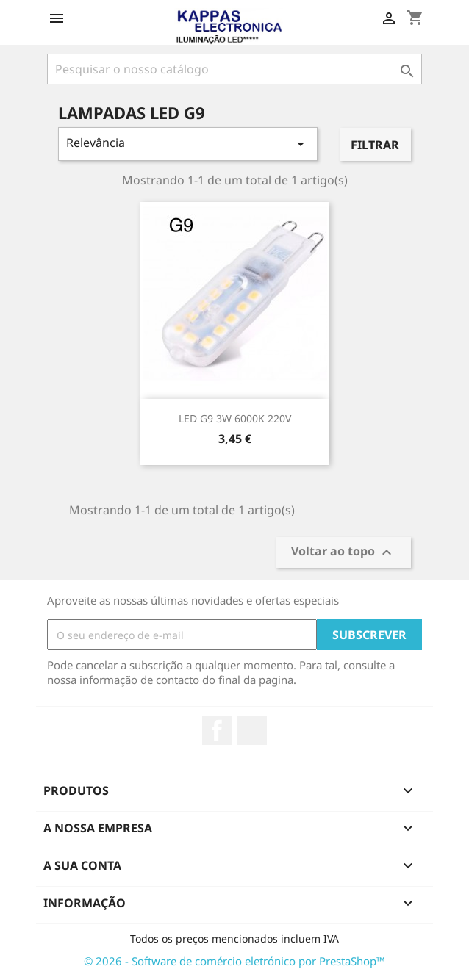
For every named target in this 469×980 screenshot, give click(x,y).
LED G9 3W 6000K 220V (235, 418)
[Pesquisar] (234, 69)
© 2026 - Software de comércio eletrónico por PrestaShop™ (234, 961)
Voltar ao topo (343, 553)
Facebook (217, 730)
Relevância (188, 144)
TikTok (252, 730)
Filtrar (375, 145)
